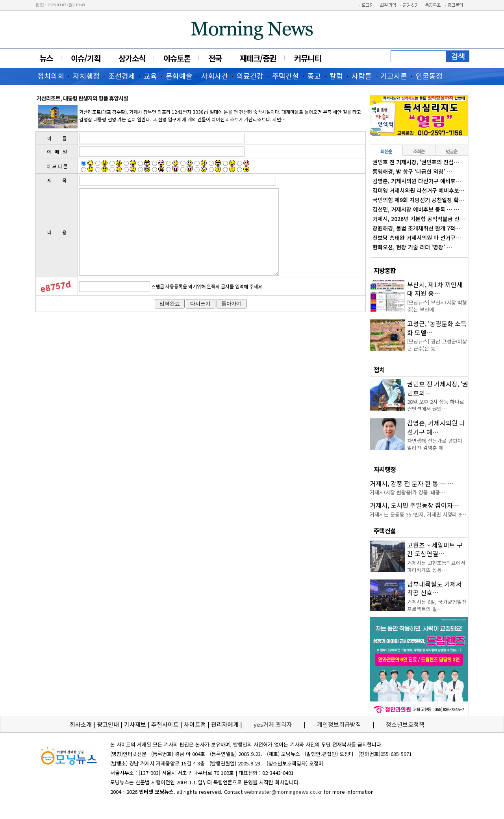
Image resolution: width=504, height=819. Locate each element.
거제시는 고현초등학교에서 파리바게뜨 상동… (436, 566)
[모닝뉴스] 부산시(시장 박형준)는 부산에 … (437, 306)
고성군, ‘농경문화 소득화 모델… (437, 328)
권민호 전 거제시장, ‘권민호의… (438, 388)
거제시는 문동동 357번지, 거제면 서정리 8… (418, 514)
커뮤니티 (308, 58)
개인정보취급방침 (339, 724)
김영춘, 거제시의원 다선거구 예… (436, 427)
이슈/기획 (86, 58)
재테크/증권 (258, 58)
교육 (150, 76)
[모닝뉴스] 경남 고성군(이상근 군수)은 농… (437, 345)
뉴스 (46, 58)
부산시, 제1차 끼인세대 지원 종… (435, 289)
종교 (314, 76)
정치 (379, 370)
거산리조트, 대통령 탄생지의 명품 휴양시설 (82, 98)
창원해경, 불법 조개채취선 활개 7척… (417, 228)
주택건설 (285, 76)
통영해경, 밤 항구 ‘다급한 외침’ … (412, 171)
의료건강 (250, 76)
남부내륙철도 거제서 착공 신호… (435, 588)
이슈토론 (177, 58)
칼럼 (336, 76)
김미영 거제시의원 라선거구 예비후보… (419, 190)
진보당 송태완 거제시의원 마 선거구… (417, 238)
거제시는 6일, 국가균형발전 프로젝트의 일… (437, 605)
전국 (215, 58)
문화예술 (179, 76)
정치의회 (51, 76)
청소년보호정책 (405, 724)
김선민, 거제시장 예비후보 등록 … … (416, 209)
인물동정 (429, 76)
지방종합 (385, 270)
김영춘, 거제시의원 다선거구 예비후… (417, 181)
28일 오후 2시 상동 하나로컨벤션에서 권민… (436, 405)
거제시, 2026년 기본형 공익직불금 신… (419, 219)
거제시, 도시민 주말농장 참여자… (414, 505)
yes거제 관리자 (274, 724)
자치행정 (86, 76)
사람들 (362, 76)
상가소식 (132, 58)
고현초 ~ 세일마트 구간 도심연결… (435, 549)
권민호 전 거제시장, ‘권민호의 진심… (416, 162)
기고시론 (394, 76)
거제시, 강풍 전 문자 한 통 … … (412, 483)
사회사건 (215, 76)
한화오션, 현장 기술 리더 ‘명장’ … (412, 247)
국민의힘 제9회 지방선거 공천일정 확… (418, 200)
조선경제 (122, 76)
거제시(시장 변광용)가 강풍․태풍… (408, 492)
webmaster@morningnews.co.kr (283, 792)
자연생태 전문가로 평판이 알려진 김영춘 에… (435, 444)
